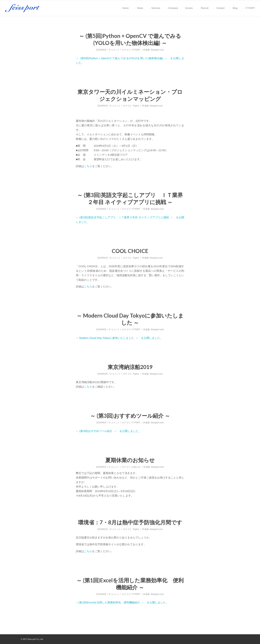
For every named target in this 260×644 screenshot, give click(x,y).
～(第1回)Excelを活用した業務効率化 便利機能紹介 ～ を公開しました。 (122, 602)
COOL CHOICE (130, 251)
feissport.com (157, 50)
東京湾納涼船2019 (130, 367)
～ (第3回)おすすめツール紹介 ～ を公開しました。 (108, 431)
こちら (88, 166)
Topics (136, 106)
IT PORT (136, 50)
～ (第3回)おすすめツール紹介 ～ (130, 416)
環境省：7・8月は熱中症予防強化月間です (130, 522)
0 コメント (114, 50)
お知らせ (136, 467)
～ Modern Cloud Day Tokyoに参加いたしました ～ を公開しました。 (119, 338)
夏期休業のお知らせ (130, 460)
